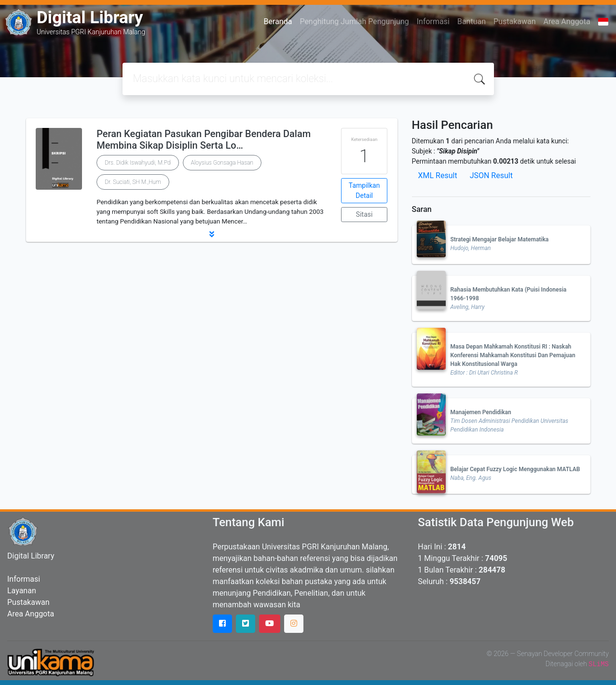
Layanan (22, 591)
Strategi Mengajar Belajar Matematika (500, 239)
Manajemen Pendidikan (481, 412)
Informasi (433, 21)
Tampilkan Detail (364, 190)
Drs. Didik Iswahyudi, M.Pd (137, 163)
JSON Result (491, 175)
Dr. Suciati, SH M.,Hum (133, 182)
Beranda (278, 21)
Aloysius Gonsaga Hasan (222, 163)
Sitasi (364, 214)
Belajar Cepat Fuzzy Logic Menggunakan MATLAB (515, 469)
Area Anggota (567, 21)
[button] (212, 234)
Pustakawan (514, 21)
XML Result (438, 175)
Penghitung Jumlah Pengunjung (354, 21)
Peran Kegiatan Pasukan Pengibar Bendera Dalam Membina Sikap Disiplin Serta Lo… (204, 140)
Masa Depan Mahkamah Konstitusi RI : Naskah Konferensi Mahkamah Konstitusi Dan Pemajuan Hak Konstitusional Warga (513, 355)
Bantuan (472, 21)
